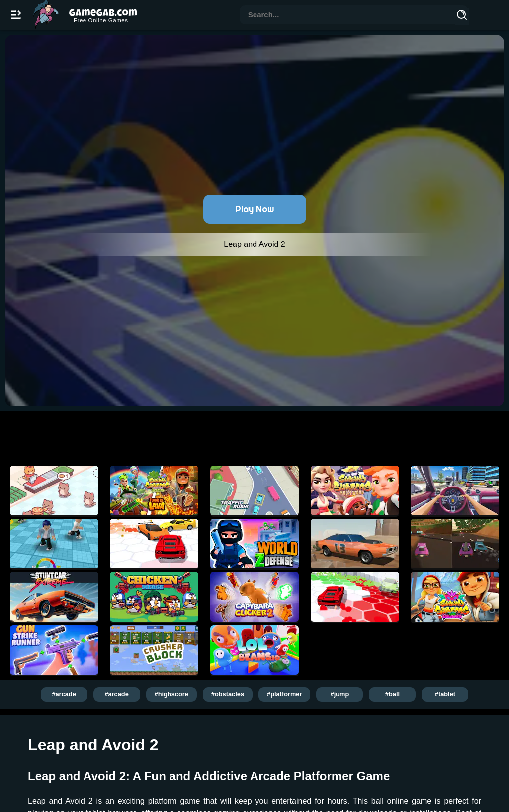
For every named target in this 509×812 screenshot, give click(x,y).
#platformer (284, 694)
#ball (392, 694)
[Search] (462, 16)
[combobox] (347, 16)
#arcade (64, 694)
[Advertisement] (254, 436)
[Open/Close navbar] (16, 15)
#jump (340, 694)
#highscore (171, 694)
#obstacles (228, 694)
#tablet (445, 694)
